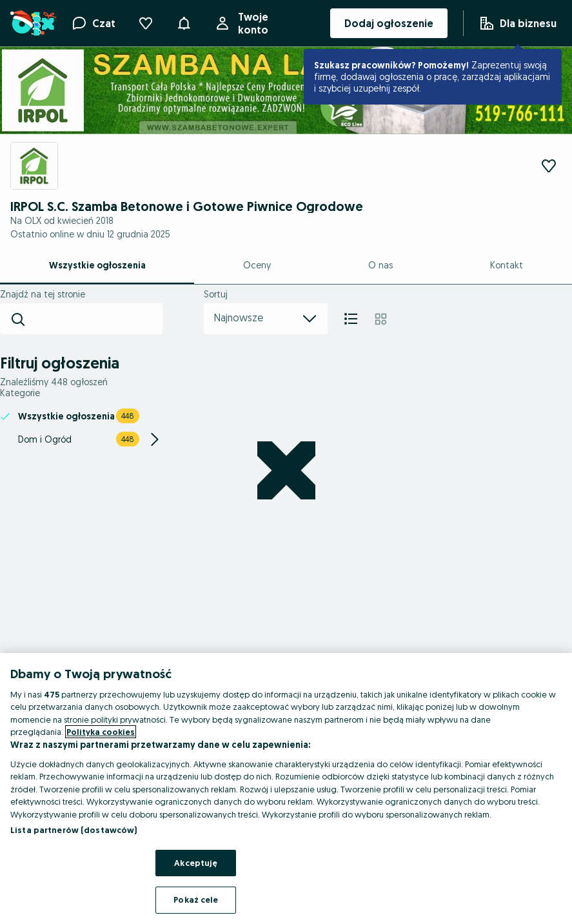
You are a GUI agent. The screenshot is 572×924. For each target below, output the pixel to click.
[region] (286, 788)
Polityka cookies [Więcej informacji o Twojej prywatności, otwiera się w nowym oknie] (101, 732)
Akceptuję (196, 863)
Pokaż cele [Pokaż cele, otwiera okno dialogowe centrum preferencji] (196, 899)
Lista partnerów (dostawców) (74, 830)
